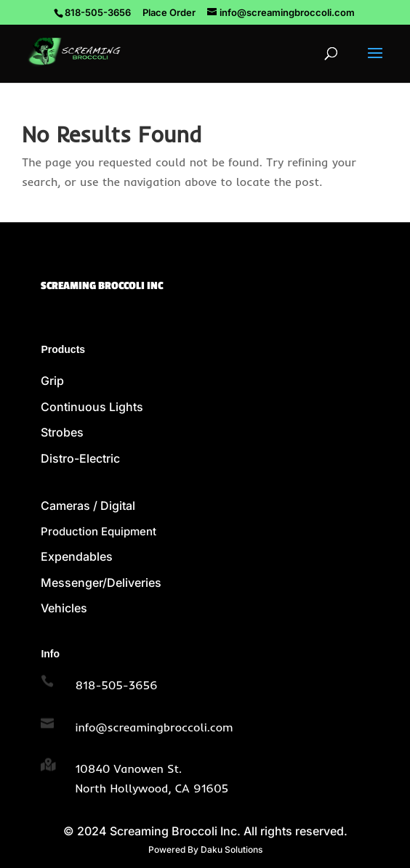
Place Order (169, 12)
